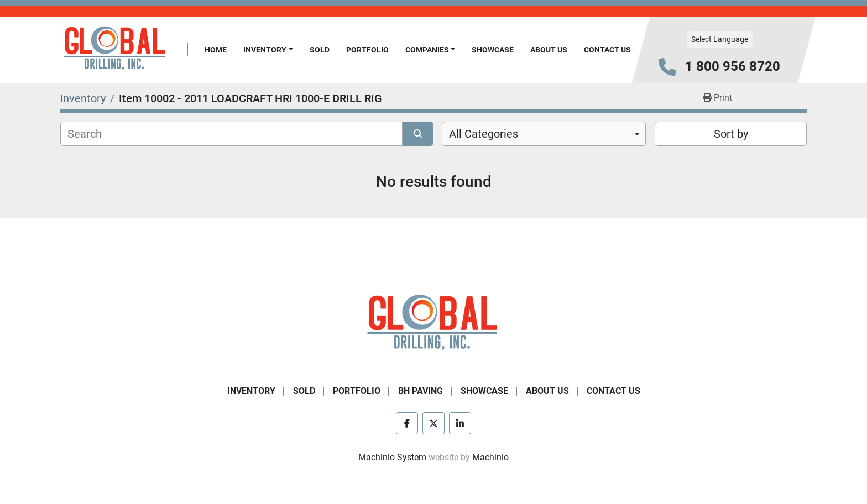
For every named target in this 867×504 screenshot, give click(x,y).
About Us (549, 50)
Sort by (731, 134)
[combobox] (544, 134)
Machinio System (392, 457)
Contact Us (607, 50)
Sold (320, 50)
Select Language (720, 39)
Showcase (493, 50)
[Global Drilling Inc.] (433, 324)
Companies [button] (427, 50)
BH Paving (421, 391)
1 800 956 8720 (733, 66)
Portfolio (367, 50)
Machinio (490, 457)
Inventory (265, 50)
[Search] (231, 134)
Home (216, 50)
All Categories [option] (484, 134)
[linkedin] (460, 423)
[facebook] (407, 423)
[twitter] (433, 423)
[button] (268, 50)
